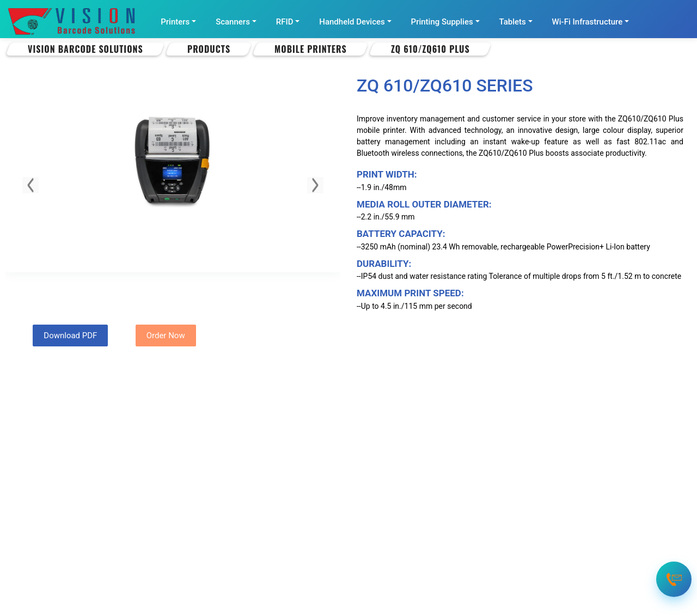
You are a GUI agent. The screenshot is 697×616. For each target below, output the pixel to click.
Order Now (166, 336)
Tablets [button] (513, 22)
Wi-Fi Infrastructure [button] (588, 22)
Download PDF (70, 336)
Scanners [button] (233, 22)
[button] (30, 185)
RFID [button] (285, 22)
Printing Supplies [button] (442, 22)
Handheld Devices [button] (352, 22)
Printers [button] (175, 22)
